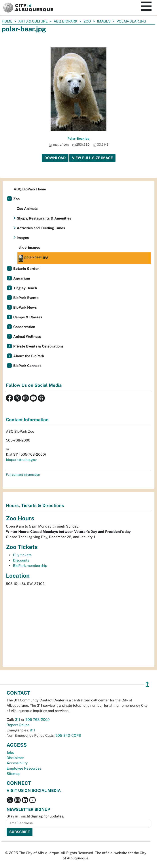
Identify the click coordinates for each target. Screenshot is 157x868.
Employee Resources (24, 768)
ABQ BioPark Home (30, 189)
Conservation (24, 327)
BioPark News (25, 307)
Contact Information (27, 420)
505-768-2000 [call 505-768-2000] (38, 720)
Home (7, 21)
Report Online (18, 725)
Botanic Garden (26, 269)
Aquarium (22, 278)
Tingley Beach (25, 288)
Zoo (87, 21)
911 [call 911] (32, 730)
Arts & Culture (33, 21)
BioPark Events (26, 298)
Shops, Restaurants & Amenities (44, 218)
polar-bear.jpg (33, 258)
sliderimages (29, 247)
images (104, 21)
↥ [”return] (147, 684)
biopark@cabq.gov (21, 460)
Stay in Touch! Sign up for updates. (35, 816)
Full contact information (23, 475)
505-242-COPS (68, 736)
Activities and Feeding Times (41, 228)
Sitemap (14, 774)
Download (55, 158)
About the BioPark (29, 356)
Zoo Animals (27, 209)
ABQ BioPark (66, 21)
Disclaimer (15, 758)
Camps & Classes (28, 317)
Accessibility (17, 763)
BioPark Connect (27, 366)
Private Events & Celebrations (38, 346)
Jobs (10, 752)
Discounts (21, 560)
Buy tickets (22, 555)
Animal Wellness (27, 337)
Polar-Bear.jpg (78, 139)
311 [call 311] (18, 720)
